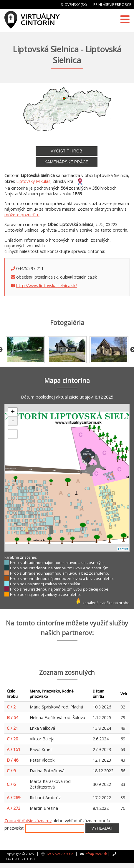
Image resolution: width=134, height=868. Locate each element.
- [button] (13, 421)
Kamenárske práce (66, 162)
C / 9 (11, 771)
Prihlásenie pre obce (112, 5)
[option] (25, 350)
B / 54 (13, 717)
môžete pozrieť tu (22, 215)
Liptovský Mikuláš (33, 181)
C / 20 (12, 739)
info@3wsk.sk (96, 854)
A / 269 (14, 798)
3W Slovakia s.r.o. (60, 854)
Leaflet (123, 549)
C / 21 (12, 728)
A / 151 (14, 749)
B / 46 (13, 760)
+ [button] (13, 412)
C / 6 (11, 784)
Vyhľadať (102, 828)
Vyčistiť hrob (66, 151)
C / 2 (11, 707)
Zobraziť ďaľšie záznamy (28, 821)
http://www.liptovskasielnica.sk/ (47, 286)
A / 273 (14, 808)
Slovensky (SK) (74, 5)
